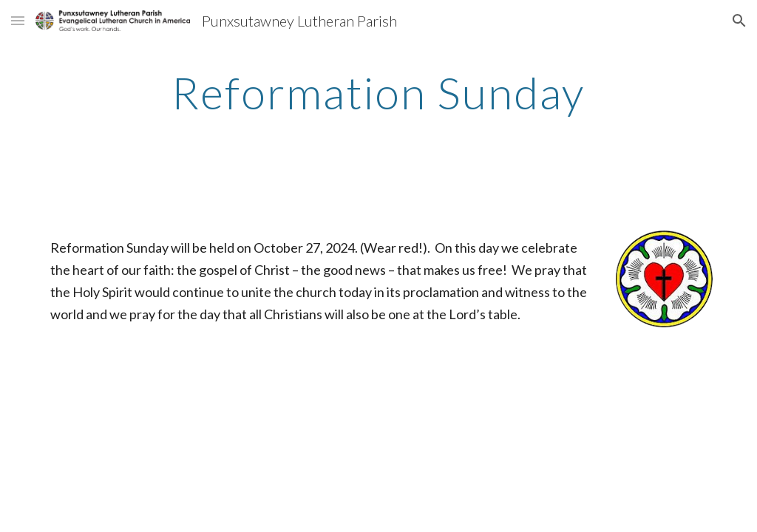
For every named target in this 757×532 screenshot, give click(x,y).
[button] (18, 20)
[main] (378, 92)
